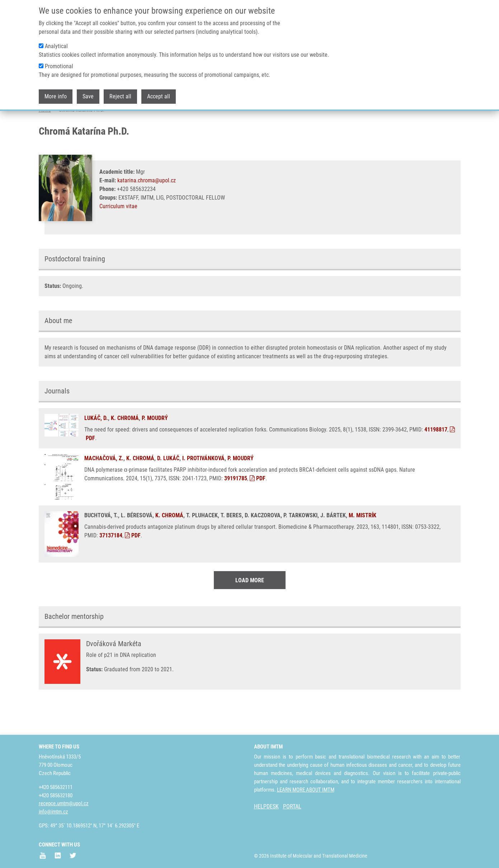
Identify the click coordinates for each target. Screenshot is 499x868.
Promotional (59, 66)
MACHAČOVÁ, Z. (104, 487)
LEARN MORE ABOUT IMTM (306, 790)
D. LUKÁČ (168, 487)
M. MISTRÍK (363, 544)
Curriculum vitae (118, 235)
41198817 (436, 458)
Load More (250, 609)
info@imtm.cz (53, 812)
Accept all (159, 96)
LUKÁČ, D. (96, 446)
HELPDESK (266, 807)
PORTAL (292, 807)
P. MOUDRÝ (155, 446)
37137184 (111, 564)
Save (88, 96)
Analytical (56, 46)
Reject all (120, 96)
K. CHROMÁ (125, 446)
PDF (258, 507)
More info (56, 96)
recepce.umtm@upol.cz (64, 804)
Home (45, 138)
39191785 (236, 507)
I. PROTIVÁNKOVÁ (203, 487)
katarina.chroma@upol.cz (147, 209)
